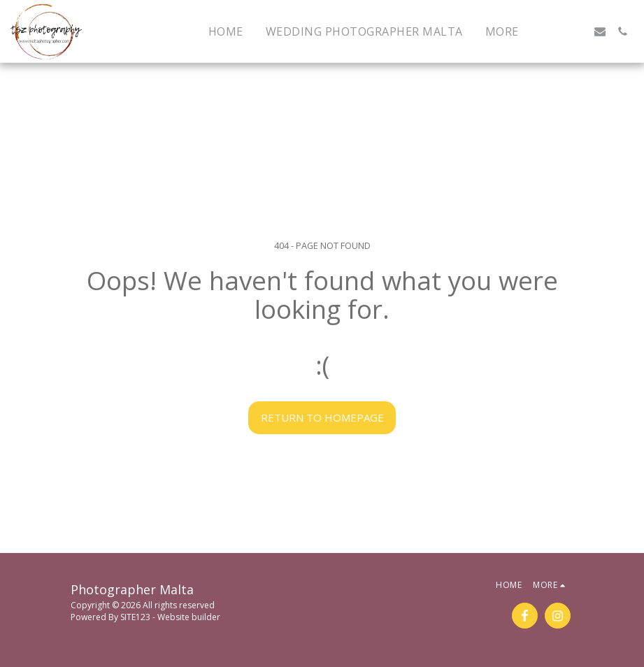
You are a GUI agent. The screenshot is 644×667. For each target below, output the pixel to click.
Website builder (189, 617)
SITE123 (135, 617)
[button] (555, 31)
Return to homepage (322, 417)
